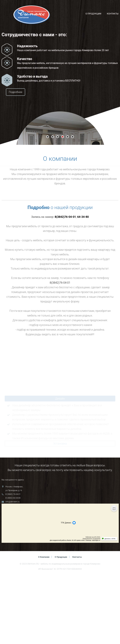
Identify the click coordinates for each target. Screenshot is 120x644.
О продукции (93, 14)
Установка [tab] (60, 513)
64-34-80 (83, 286)
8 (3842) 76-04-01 (13, 563)
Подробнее (24, 92)
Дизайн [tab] (60, 468)
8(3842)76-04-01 (65, 286)
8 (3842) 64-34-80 (13, 567)
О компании (43, 626)
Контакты (113, 14)
